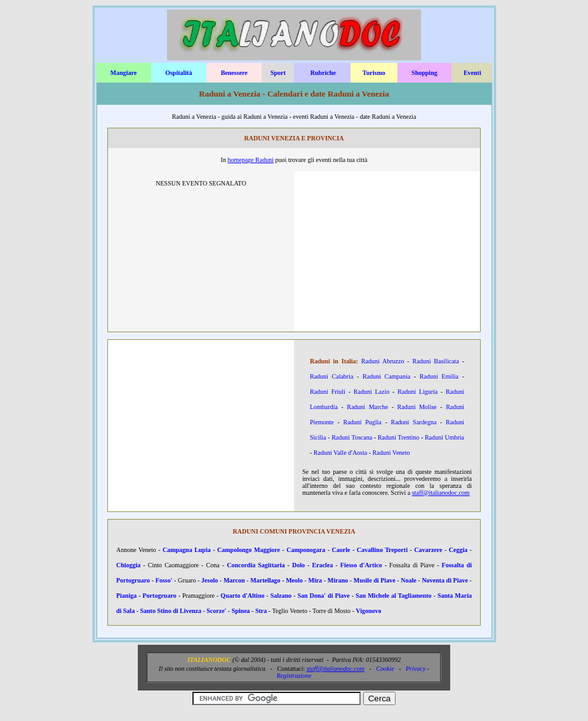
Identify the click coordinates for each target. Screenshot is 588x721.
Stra (261, 611)
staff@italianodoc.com (441, 493)
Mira (315, 580)
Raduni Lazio (371, 392)
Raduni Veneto (391, 453)
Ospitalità (178, 73)
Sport (278, 73)
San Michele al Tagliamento (394, 596)
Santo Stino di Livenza (171, 611)
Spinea (241, 611)
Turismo (374, 73)
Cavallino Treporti (382, 550)
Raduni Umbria (444, 437)
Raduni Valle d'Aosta (340, 453)
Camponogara (306, 550)
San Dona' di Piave (323, 596)
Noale (408, 580)
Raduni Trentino (398, 437)
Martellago (265, 580)
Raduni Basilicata (436, 361)
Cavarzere (428, 550)
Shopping (424, 73)
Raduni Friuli (328, 392)
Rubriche (323, 73)
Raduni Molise (417, 407)
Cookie (385, 669)
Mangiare (124, 73)
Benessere (234, 73)
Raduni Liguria (418, 392)
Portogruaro (160, 596)
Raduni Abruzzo (383, 361)
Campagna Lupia (187, 550)
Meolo (294, 580)
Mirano (338, 580)
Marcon (234, 580)
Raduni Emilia (439, 376)
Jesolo (210, 580)
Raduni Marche (367, 407)
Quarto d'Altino (242, 596)
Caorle (341, 550)
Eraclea (323, 565)
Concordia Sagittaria (256, 565)
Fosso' (164, 580)
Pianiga (126, 596)
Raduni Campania (386, 376)
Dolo (298, 565)
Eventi (472, 73)
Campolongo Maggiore (249, 550)
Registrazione (294, 676)
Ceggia (458, 550)
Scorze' (216, 611)
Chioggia (128, 565)
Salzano (281, 596)
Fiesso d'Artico (361, 565)
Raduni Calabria (331, 376)
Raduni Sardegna (414, 422)
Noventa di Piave (445, 580)
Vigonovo (368, 611)
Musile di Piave (375, 580)
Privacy (416, 669)
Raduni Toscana (352, 437)
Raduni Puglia (363, 422)
